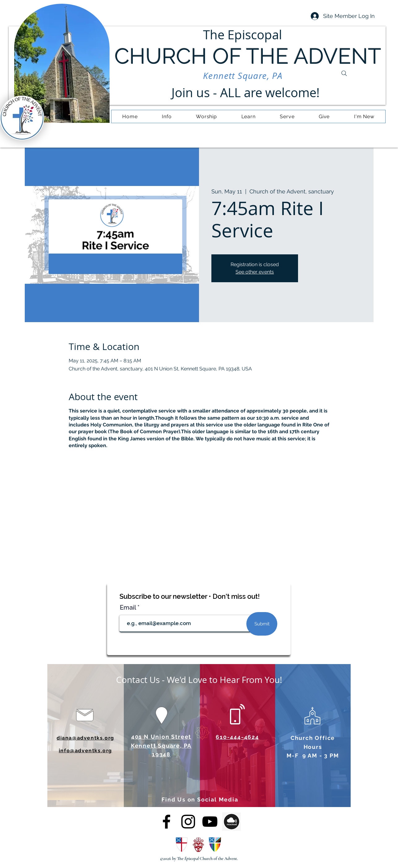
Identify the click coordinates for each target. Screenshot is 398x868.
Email (129, 607)
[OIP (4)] (231, 822)
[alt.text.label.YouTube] (210, 822)
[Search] (344, 73)
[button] (167, 117)
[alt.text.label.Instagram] (188, 822)
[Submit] (262, 624)
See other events (255, 272)
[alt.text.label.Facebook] (167, 822)
